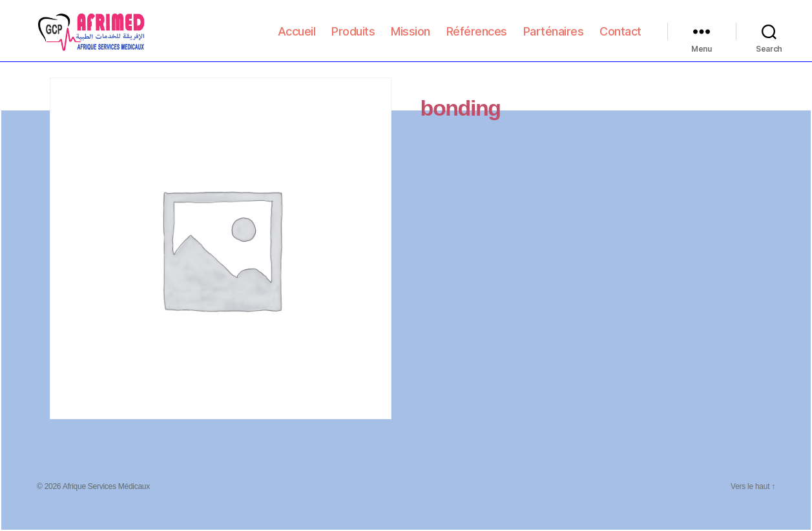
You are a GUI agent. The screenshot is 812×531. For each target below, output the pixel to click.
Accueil (297, 40)
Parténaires (554, 40)
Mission (411, 40)
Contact (620, 40)
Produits (353, 40)
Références (477, 40)
